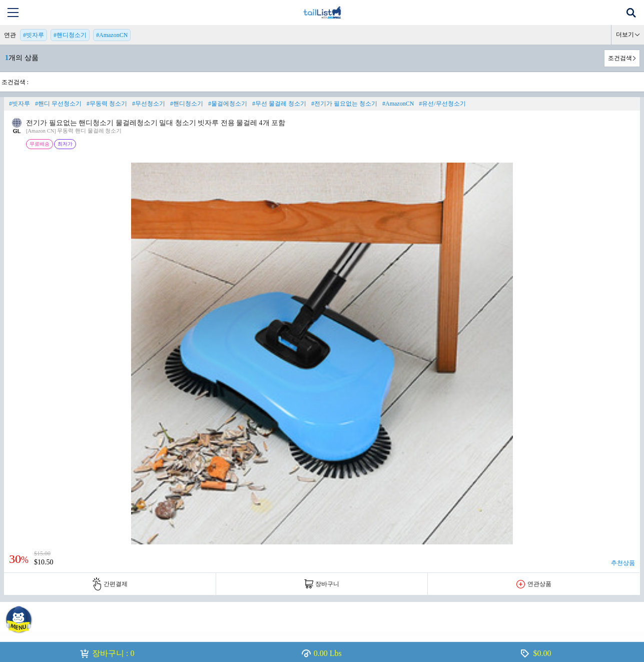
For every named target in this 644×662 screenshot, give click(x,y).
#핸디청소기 (70, 35)
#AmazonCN (112, 35)
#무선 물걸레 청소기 (279, 104)
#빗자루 (34, 35)
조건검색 (620, 58)
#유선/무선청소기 (442, 104)
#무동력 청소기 (107, 104)
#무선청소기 (149, 104)
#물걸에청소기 (228, 104)
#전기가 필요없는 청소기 (344, 104)
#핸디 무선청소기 (58, 104)
